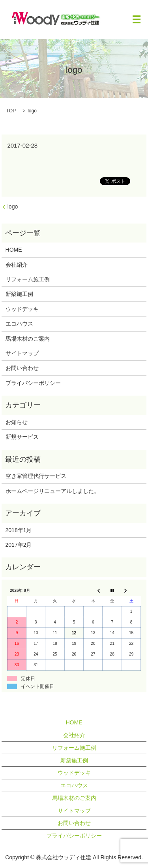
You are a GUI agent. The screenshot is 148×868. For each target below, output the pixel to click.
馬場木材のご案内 (28, 339)
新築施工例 (19, 294)
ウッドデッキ (22, 309)
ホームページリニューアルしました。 (52, 491)
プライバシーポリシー (33, 383)
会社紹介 (17, 265)
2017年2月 (19, 545)
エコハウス (19, 324)
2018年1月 (19, 530)
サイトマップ (22, 353)
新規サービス (22, 437)
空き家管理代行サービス (36, 476)
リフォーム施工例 (28, 279)
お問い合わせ (22, 368)
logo (13, 207)
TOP (11, 111)
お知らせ (17, 422)
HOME (14, 250)
